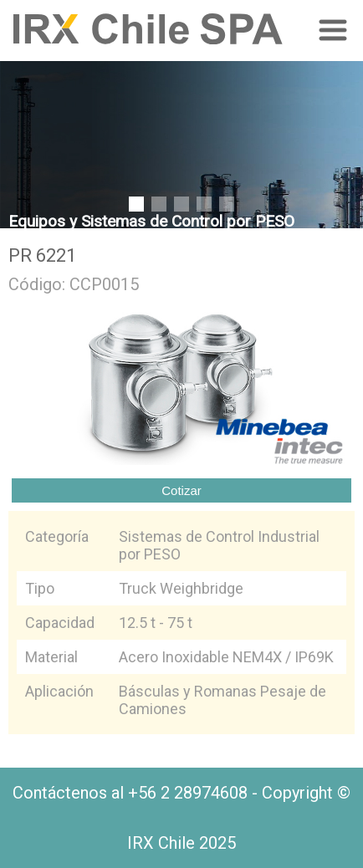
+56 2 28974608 (188, 793)
